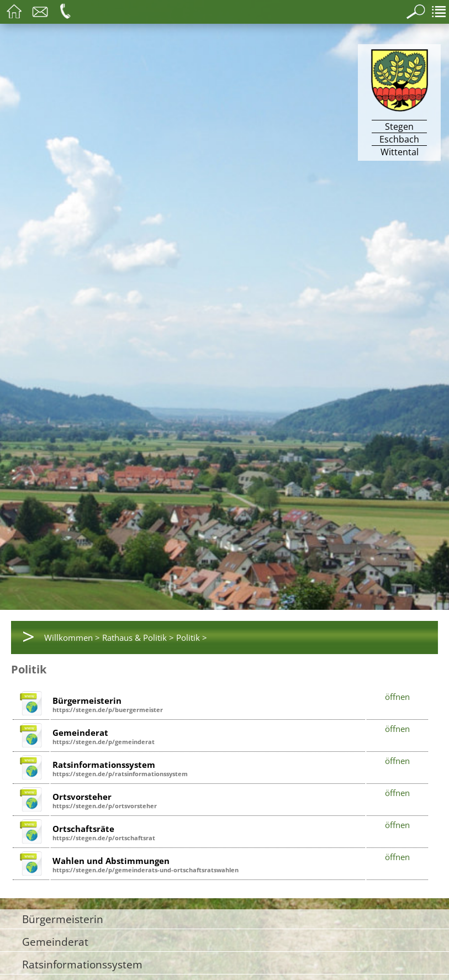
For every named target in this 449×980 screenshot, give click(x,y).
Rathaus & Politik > (138, 637)
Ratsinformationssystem (82, 964)
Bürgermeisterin (63, 919)
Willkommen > (72, 637)
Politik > (192, 637)
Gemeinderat (55, 942)
